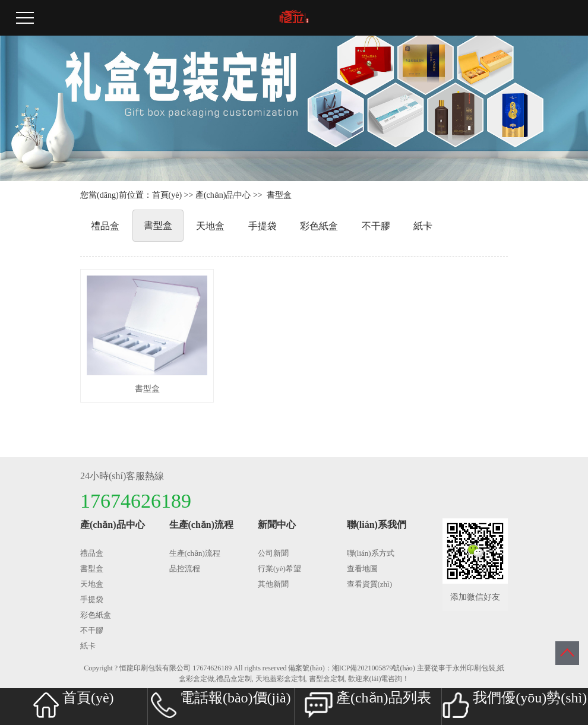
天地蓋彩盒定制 (280, 679)
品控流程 (185, 569)
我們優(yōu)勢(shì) (515, 704)
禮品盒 (105, 226)
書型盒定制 (327, 679)
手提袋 (263, 226)
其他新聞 (273, 584)
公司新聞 (273, 553)
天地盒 (210, 226)
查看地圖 (362, 569)
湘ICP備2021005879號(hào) (374, 668)
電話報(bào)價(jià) (221, 704)
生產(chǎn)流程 (195, 553)
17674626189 (212, 668)
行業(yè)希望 (279, 569)
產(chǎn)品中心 (223, 195)
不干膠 (376, 226)
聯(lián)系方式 (371, 553)
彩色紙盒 (319, 226)
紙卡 (423, 226)
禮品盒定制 (234, 679)
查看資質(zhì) (370, 584)
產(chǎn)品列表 (368, 704)
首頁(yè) (167, 195)
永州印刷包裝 (474, 668)
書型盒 (279, 195)
